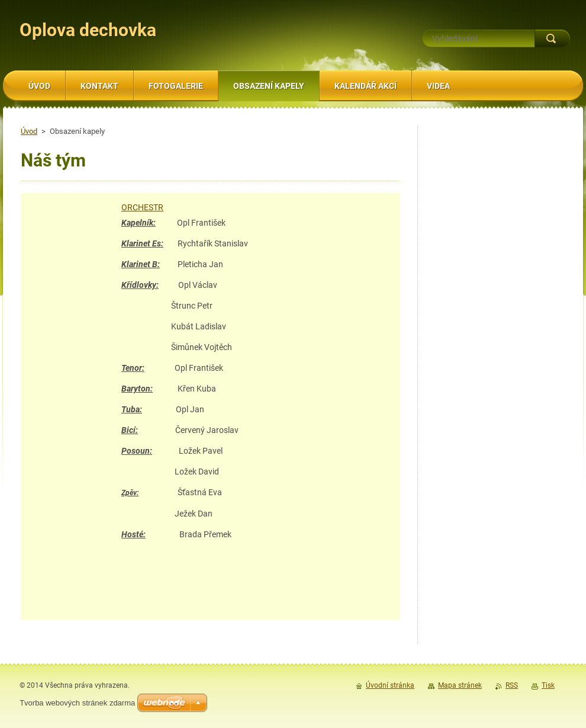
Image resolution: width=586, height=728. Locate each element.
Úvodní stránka (390, 685)
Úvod (29, 131)
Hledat (552, 39)
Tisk (548, 685)
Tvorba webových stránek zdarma (77, 703)
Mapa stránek (460, 685)
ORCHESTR (142, 207)
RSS (512, 685)
